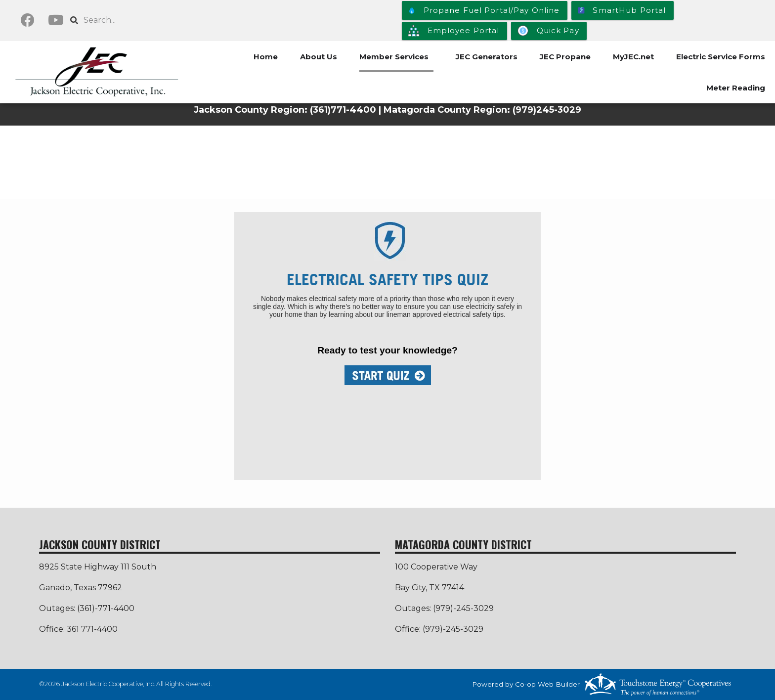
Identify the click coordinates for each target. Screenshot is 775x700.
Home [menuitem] (266, 57)
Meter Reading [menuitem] (736, 88)
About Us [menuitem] (319, 57)
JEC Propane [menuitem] (565, 57)
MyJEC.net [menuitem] (633, 57)
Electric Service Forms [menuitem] (721, 57)
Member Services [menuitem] (394, 57)
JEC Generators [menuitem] (487, 57)
